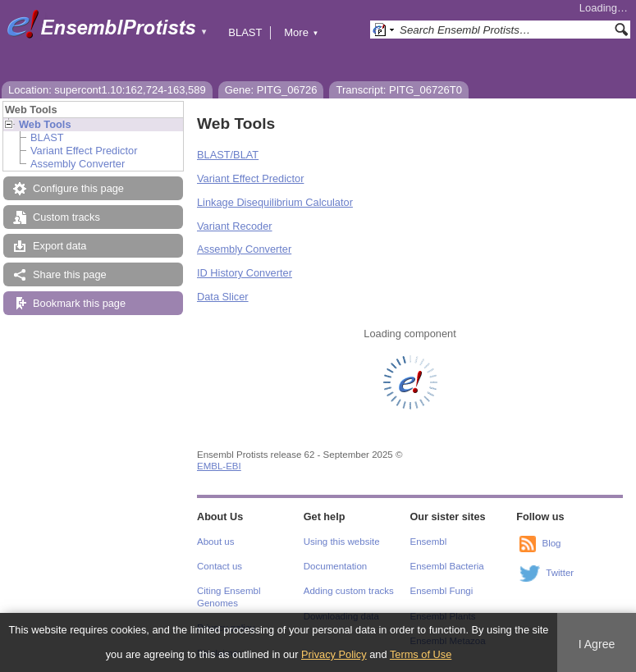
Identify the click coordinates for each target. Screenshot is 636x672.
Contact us (220, 566)
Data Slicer (223, 297)
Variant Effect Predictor (84, 151)
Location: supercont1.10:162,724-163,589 (107, 90)
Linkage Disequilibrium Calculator (275, 202)
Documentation (335, 566)
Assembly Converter (78, 164)
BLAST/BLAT (228, 155)
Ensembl (429, 542)
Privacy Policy (334, 654)
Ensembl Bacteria (447, 566)
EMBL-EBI (219, 466)
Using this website (342, 542)
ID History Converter (245, 273)
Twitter (560, 573)
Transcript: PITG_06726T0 (398, 90)
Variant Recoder (235, 226)
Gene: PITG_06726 (271, 90)
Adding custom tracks (349, 591)
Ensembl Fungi (442, 591)
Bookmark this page (79, 303)
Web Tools (45, 124)
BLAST (245, 32)
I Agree (597, 644)
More (301, 32)
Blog (551, 543)
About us (215, 542)
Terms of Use (421, 654)
